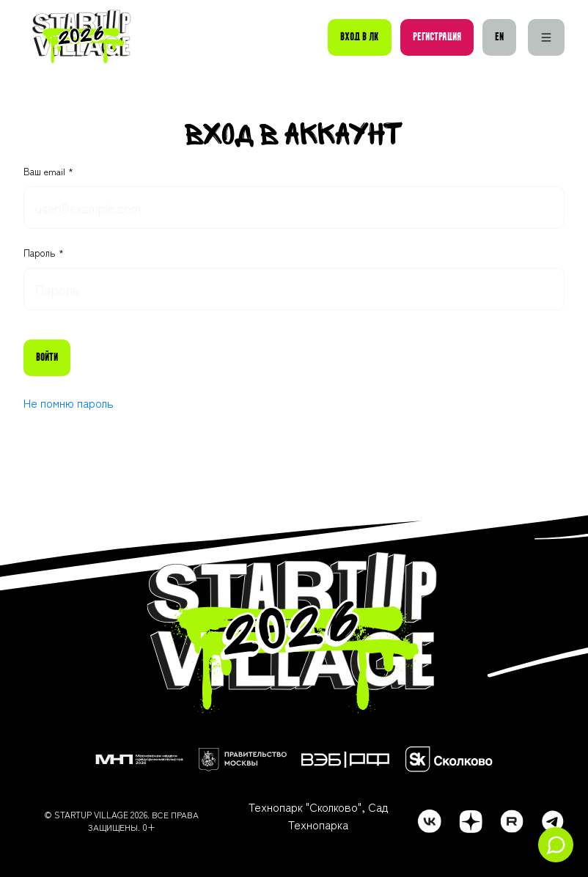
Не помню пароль (69, 403)
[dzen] (471, 821)
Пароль (41, 253)
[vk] (430, 821)
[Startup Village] (82, 37)
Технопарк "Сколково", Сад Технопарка (318, 815)
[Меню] (546, 37)
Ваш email (46, 172)
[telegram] (553, 821)
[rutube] (512, 821)
